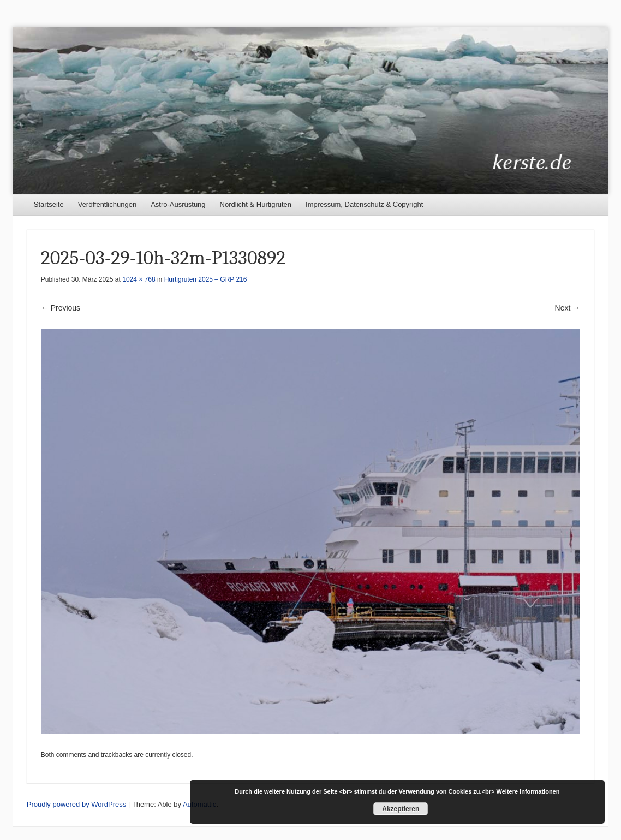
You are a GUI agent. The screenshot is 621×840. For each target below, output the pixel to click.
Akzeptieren (401, 809)
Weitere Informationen (528, 791)
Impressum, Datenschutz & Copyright (364, 204)
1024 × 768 (139, 279)
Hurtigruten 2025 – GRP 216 (206, 279)
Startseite (49, 204)
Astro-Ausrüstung (178, 204)
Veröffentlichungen (107, 204)
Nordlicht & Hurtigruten (256, 204)
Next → (568, 308)
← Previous (61, 308)
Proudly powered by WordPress (77, 804)
